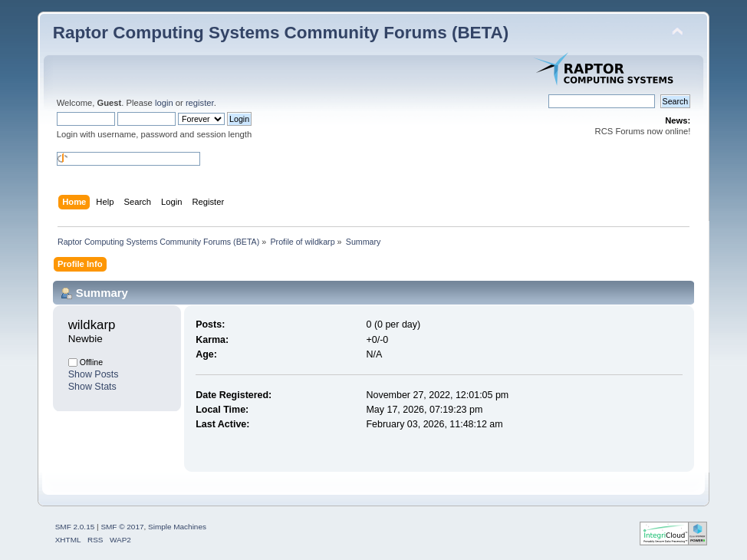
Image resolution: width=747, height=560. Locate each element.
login (164, 103)
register (200, 103)
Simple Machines (177, 527)
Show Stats (92, 387)
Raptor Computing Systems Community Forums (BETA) (281, 33)
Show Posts (94, 374)
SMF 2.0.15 (75, 527)
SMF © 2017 (122, 527)
